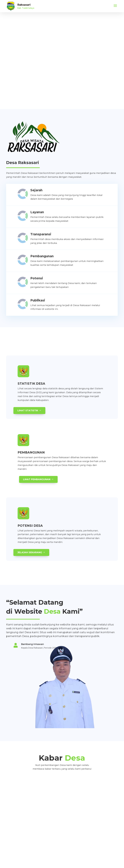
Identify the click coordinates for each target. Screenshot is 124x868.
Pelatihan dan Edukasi (17, 833)
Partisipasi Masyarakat (17, 838)
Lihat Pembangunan (37, 479)
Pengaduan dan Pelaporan (19, 829)
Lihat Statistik (28, 410)
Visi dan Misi (12, 824)
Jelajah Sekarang (30, 552)
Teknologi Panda (68, 858)
